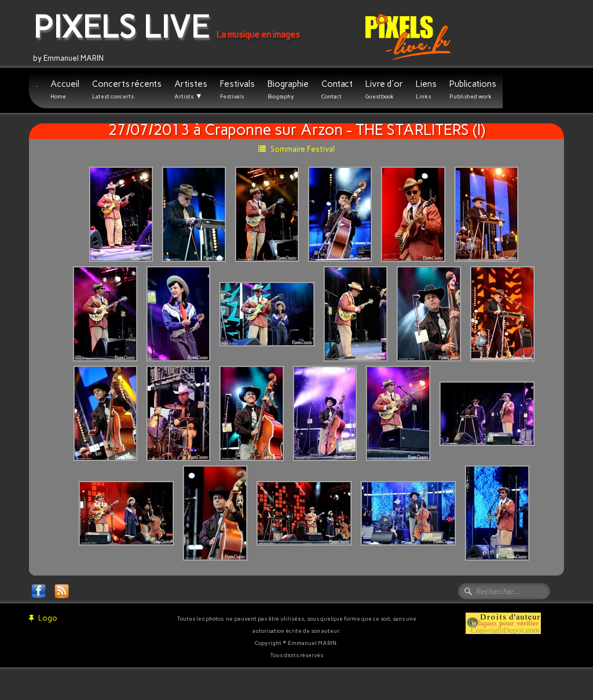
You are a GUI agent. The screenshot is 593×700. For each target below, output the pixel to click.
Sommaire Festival (296, 149)
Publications (473, 89)
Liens (426, 89)
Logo (43, 618)
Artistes (191, 90)
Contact (337, 89)
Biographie (288, 89)
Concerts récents (127, 89)
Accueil (65, 89)
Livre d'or (384, 89)
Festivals (237, 89)
